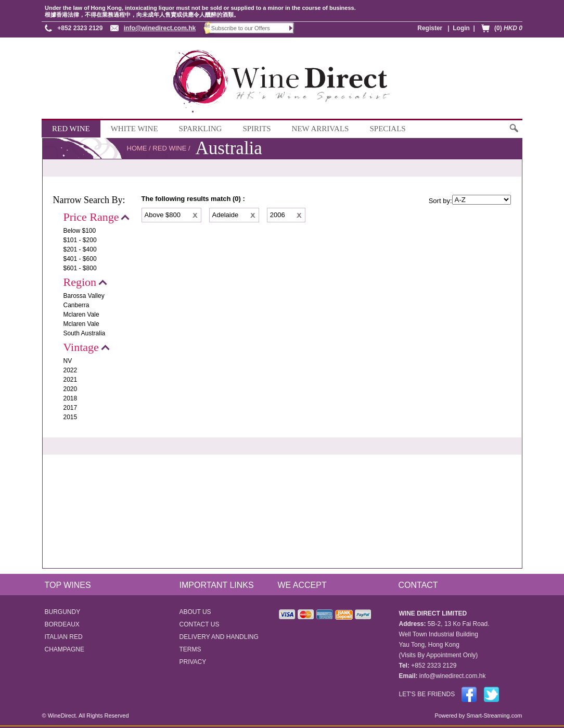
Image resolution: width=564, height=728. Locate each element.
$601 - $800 (80, 268)
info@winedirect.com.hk (160, 28)
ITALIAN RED (64, 637)
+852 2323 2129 (80, 28)
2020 (70, 389)
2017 (70, 408)
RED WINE (71, 129)
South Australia (85, 333)
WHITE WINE (134, 129)
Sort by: (440, 201)
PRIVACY (193, 662)
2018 (70, 398)
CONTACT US (200, 624)
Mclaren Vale (81, 315)
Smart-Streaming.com (493, 716)
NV (68, 361)
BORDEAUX (62, 624)
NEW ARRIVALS (321, 129)
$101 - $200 (80, 240)
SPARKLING (201, 129)
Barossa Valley (84, 296)
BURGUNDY (63, 612)
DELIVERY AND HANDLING (219, 637)
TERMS (190, 649)
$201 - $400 (80, 249)
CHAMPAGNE (65, 649)
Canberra (76, 305)
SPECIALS (387, 129)
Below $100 (80, 231)
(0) (508, 28)
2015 (70, 417)
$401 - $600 (80, 259)
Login (461, 28)
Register (430, 28)
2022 (70, 370)
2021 (70, 380)
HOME (137, 148)
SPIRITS (257, 129)
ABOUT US (195, 612)
